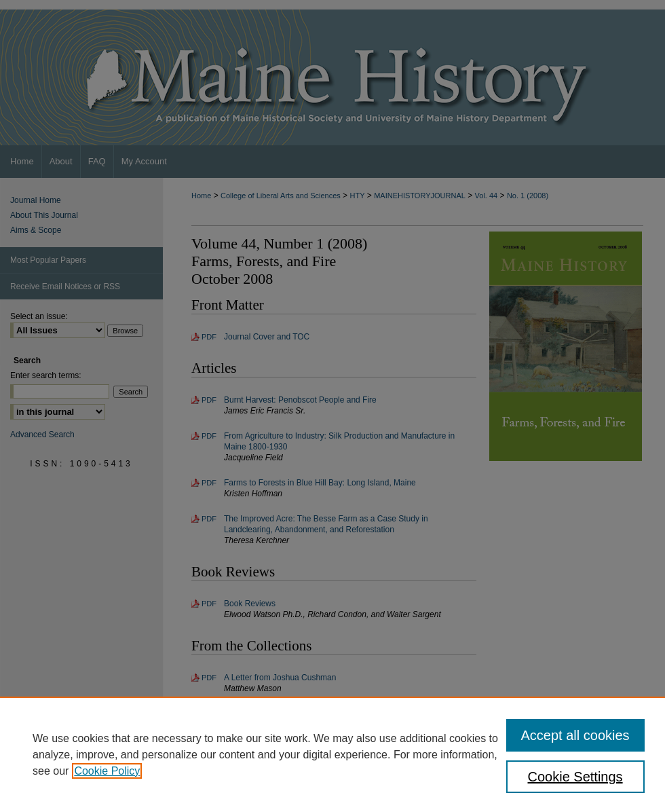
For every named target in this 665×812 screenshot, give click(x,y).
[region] (332, 754)
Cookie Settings (575, 777)
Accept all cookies (575, 735)
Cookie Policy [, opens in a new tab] (107, 771)
